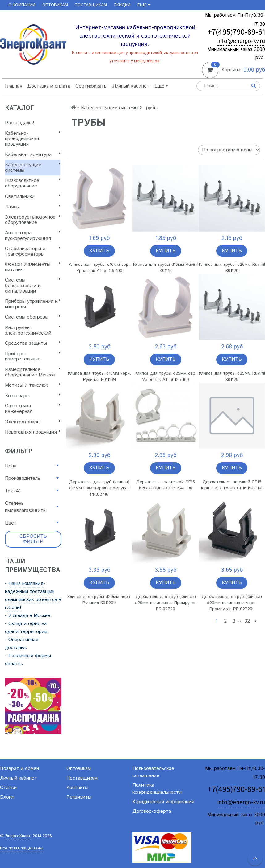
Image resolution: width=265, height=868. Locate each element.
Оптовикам (55, 5)
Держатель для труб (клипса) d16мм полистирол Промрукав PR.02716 (99, 488)
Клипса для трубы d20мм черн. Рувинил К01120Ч (99, 600)
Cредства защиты (33, 343)
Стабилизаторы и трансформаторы (33, 251)
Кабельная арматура (33, 155)
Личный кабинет (131, 86)
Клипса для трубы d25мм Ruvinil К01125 (232, 376)
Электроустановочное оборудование (33, 220)
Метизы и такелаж (33, 385)
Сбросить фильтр (33, 539)
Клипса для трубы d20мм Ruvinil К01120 (232, 268)
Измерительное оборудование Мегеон (33, 372)
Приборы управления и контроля (33, 304)
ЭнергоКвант (18, 836)
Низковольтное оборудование (33, 183)
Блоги (7, 797)
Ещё (144, 5)
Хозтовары (33, 396)
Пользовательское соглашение (153, 772)
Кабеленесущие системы (33, 168)
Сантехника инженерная (33, 409)
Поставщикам (91, 5)
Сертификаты (91, 86)
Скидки (122, 5)
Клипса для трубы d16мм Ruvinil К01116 (166, 268)
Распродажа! (20, 123)
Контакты (77, 788)
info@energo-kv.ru (241, 41)
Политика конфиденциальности (157, 789)
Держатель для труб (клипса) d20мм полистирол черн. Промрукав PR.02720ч (232, 603)
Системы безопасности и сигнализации (33, 286)
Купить (99, 251)
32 (247, 621)
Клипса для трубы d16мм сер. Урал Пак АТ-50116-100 (99, 268)
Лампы (33, 207)
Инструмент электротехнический (33, 330)
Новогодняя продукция (33, 432)
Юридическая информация (163, 802)
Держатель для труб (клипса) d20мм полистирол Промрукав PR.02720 (166, 603)
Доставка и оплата (49, 86)
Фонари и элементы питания (33, 267)
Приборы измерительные (33, 357)
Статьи (8, 788)
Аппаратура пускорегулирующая (33, 236)
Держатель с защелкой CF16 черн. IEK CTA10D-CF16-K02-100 (232, 485)
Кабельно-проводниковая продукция (33, 139)
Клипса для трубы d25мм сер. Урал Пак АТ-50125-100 (166, 376)
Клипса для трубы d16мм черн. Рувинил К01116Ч (99, 376)
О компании (22, 5)
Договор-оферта (152, 811)
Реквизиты (79, 797)
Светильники (33, 197)
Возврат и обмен (19, 769)
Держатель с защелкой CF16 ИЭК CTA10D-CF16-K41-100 (166, 485)
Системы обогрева (33, 317)
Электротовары (33, 422)
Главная (14, 86)
